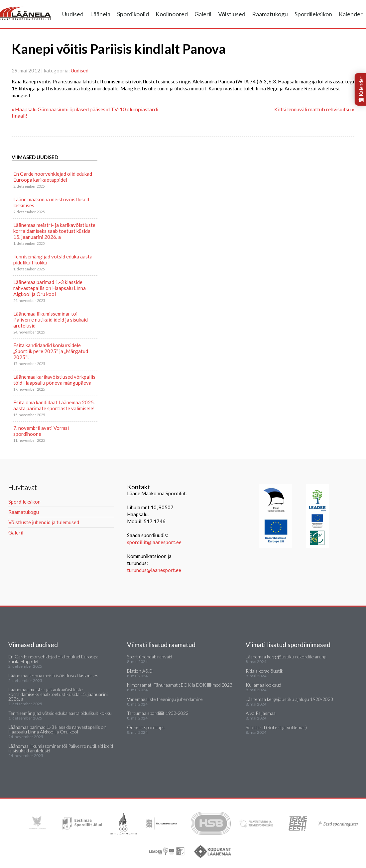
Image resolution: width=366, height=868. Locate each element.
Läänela (100, 14)
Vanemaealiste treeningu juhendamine (165, 699)
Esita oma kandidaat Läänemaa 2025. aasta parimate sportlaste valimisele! (54, 405)
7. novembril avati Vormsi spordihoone (41, 431)
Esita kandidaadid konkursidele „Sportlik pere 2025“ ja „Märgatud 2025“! (51, 351)
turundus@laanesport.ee (155, 570)
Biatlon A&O (140, 671)
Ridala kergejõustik (264, 671)
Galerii (203, 14)
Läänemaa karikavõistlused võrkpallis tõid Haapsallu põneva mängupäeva (54, 380)
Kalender (351, 14)
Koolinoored (172, 14)
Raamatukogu (270, 14)
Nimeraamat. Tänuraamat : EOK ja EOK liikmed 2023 (180, 685)
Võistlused (232, 14)
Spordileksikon (313, 14)
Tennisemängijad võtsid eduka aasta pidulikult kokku (53, 259)
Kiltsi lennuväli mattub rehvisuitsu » (314, 109)
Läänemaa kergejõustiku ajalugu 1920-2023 (289, 699)
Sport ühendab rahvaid (150, 657)
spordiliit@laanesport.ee (154, 542)
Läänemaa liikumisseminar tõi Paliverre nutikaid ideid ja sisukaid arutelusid (51, 320)
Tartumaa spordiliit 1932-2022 (158, 713)
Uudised (73, 14)
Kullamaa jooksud (263, 685)
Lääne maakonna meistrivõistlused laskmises (51, 202)
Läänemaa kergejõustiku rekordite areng (286, 657)
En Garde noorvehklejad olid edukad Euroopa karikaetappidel (53, 177)
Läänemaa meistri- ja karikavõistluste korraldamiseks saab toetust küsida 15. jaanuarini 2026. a (54, 231)
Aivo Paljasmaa (261, 713)
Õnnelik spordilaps (146, 727)
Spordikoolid (133, 14)
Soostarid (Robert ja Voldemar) (276, 727)
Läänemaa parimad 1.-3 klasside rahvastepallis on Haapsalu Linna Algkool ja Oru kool (50, 288)
